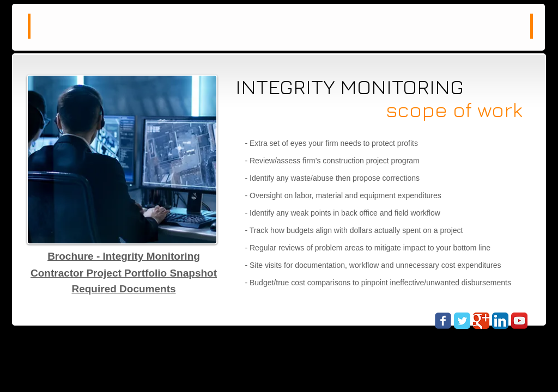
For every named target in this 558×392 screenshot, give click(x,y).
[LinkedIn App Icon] (500, 321)
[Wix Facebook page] (443, 321)
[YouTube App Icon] (519, 321)
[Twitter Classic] (462, 321)
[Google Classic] (481, 321)
